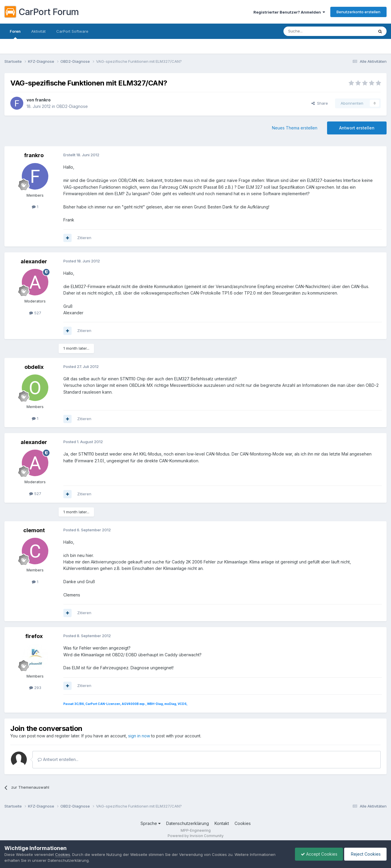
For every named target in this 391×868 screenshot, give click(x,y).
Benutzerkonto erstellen (358, 12)
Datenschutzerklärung (188, 823)
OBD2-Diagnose (72, 106)
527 (35, 313)
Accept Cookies (318, 854)
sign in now (139, 736)
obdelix (34, 367)
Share (320, 103)
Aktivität (38, 31)
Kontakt (222, 823)
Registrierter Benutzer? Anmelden (289, 12)
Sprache (151, 823)
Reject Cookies (365, 854)
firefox (34, 636)
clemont (34, 530)
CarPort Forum (42, 12)
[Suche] (314, 31)
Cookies (243, 823)
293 (35, 688)
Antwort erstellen (357, 128)
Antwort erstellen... (58, 759)
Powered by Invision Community (196, 836)
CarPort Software (72, 31)
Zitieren (84, 238)
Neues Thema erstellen (295, 128)
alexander (34, 261)
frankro (43, 100)
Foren (15, 34)
